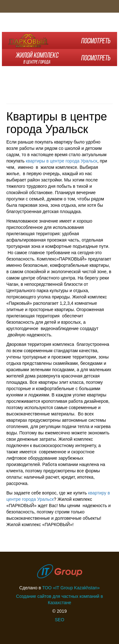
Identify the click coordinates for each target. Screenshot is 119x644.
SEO (60, 620)
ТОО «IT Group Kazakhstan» (71, 588)
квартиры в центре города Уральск (61, 161)
